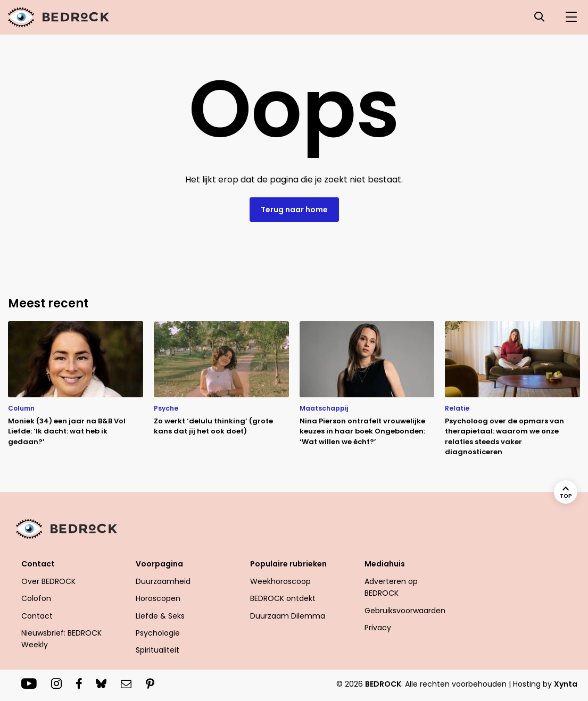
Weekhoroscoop (280, 581)
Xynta (566, 684)
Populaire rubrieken (288, 564)
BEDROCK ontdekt (283, 598)
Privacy (378, 628)
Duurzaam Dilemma (288, 616)
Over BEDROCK (48, 581)
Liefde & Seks (160, 616)
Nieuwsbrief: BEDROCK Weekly (61, 639)
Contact (38, 564)
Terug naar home (294, 210)
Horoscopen (158, 598)
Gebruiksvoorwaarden (405, 611)
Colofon (36, 598)
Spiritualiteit (158, 650)
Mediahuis (385, 564)
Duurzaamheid (163, 581)
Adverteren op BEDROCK (391, 587)
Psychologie (158, 633)
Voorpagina (159, 564)
